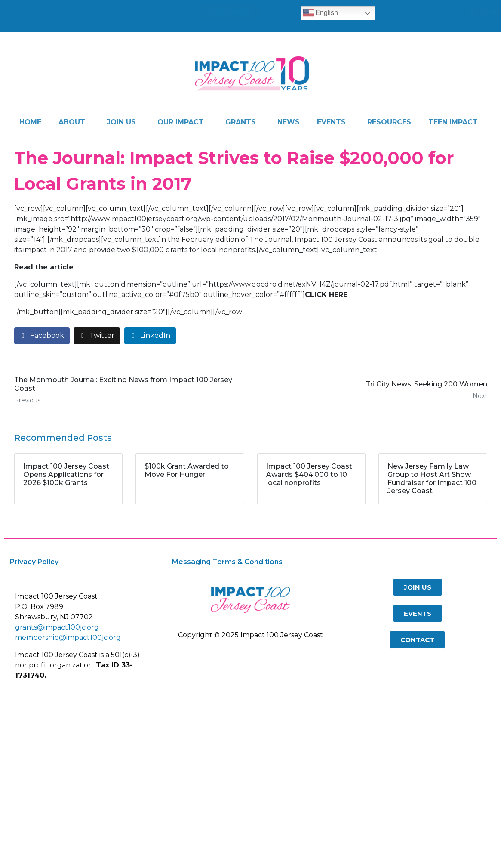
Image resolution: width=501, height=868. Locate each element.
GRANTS (241, 122)
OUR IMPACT (181, 122)
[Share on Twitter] (97, 336)
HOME (30, 122)
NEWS (289, 122)
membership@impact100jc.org (68, 638)
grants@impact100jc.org (57, 627)
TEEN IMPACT (453, 122)
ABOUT (72, 122)
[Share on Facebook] (42, 336)
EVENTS (331, 122)
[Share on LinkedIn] (150, 336)
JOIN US (121, 122)
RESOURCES (389, 122)
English (321, 13)
